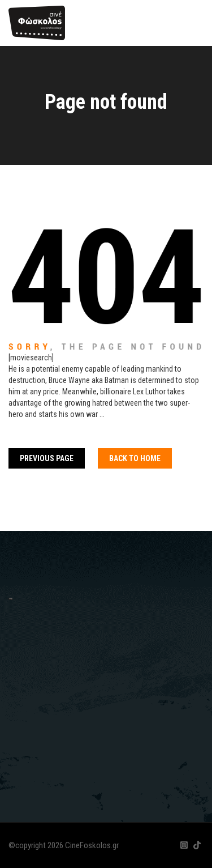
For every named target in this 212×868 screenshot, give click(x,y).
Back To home (135, 458)
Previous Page (47, 458)
